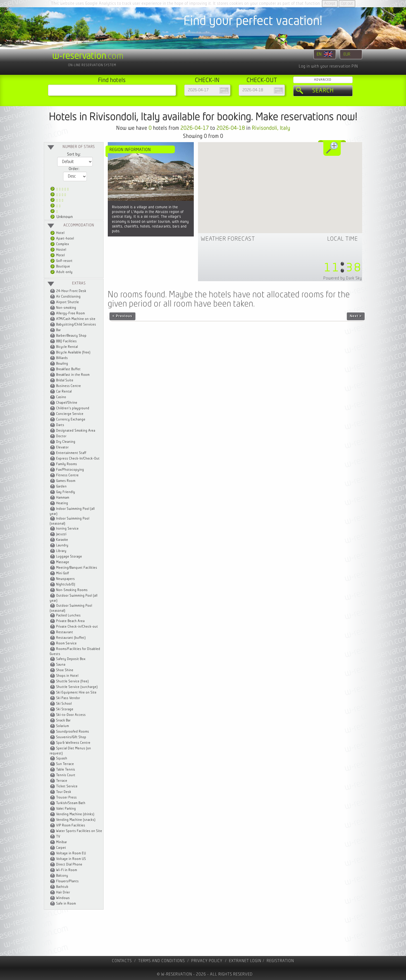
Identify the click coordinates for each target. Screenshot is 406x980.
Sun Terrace (65, 764)
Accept (330, 3)
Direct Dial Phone (69, 865)
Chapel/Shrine (67, 403)
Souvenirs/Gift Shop (71, 737)
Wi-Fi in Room (67, 870)
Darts (60, 425)
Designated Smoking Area (76, 431)
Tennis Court (66, 775)
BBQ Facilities (66, 341)
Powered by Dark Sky (343, 278)
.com (88, 56)
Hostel (58, 250)
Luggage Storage (69, 557)
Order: (74, 169)
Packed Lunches (68, 616)
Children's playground (73, 408)
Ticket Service (67, 786)
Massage (63, 562)
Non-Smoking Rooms (72, 590)
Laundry (62, 545)
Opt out (347, 3)
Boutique (60, 266)
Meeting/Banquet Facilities (77, 568)
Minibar (62, 842)
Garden (61, 487)
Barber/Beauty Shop (71, 336)
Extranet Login (245, 961)
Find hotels (112, 80)
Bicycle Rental (67, 347)
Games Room (66, 481)
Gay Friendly (66, 492)
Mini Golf (63, 573)
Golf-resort (61, 261)
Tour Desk (64, 792)
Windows (63, 898)
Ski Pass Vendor (68, 698)
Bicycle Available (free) (73, 352)
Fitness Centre (67, 475)
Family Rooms (67, 464)
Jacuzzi (61, 534)
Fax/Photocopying (70, 470)
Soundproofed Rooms (73, 732)
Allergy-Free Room (71, 313)
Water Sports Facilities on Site (79, 831)
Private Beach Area (70, 621)
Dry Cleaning (66, 442)
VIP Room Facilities (71, 825)
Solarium (63, 726)
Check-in (207, 80)
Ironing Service (67, 529)
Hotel (57, 233)
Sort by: (74, 154)
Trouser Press (66, 798)
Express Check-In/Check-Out (78, 459)
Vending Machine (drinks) (75, 814)
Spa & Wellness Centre (73, 743)
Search (323, 91)
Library (61, 551)
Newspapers (65, 579)
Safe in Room (66, 904)
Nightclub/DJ (66, 585)
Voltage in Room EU (71, 853)
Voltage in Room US (71, 859)
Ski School (64, 704)
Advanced (323, 80)
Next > (356, 316)
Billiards (62, 358)
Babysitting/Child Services (76, 325)
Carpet (61, 848)
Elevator (62, 447)
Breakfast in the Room (73, 375)
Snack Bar (63, 720)
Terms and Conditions (162, 961)
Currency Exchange (71, 420)
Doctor (61, 436)
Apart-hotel (62, 239)
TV (58, 837)
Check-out (262, 80)
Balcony (62, 876)
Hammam (63, 498)
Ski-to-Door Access (71, 715)
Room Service (66, 643)
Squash (62, 758)
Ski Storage (65, 709)
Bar (58, 330)
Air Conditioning (68, 297)
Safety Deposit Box (71, 659)
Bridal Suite (65, 380)
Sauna (61, 665)
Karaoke (62, 540)
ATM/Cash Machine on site (76, 319)
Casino (61, 397)
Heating (62, 503)
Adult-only (61, 272)
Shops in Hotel (67, 676)
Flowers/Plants (67, 881)
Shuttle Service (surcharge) (77, 687)
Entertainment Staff (71, 453)
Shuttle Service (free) (72, 681)
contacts (122, 961)
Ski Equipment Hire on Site (76, 693)
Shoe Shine (65, 670)
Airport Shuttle (68, 302)
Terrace (62, 781)
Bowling (62, 364)
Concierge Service (70, 414)
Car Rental (64, 392)
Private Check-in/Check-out (77, 627)
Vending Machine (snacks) (76, 820)
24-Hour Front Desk (71, 291)
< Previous (122, 316)
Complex (60, 244)
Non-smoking (66, 308)
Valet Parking (66, 809)
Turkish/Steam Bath (71, 803)
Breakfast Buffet (68, 369)
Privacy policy (207, 961)
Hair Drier (63, 892)
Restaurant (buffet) (71, 638)
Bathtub (62, 887)
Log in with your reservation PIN (328, 66)
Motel (58, 255)
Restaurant (65, 632)
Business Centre (69, 386)
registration (280, 961)
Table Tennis (66, 770)
